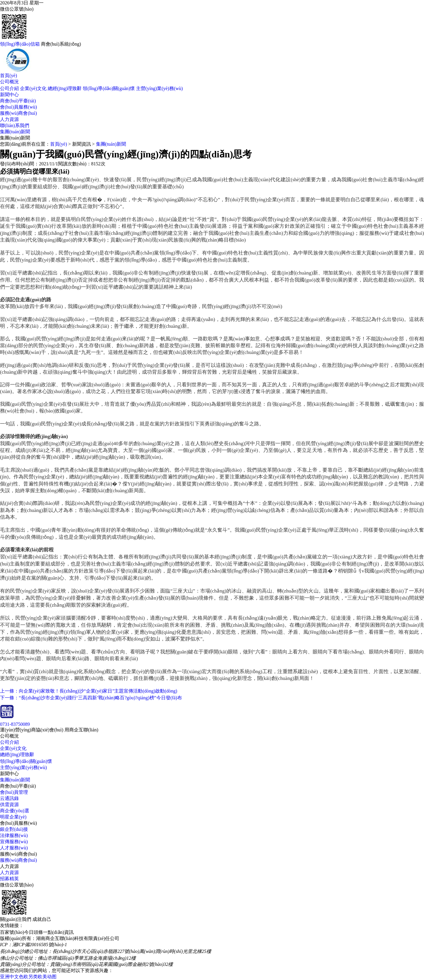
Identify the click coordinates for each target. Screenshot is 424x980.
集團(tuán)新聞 (15, 132)
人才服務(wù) (14, 848)
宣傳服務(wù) (14, 842)
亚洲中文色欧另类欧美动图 (28, 977)
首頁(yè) (9, 75)
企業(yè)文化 (33, 88)
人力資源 (9, 119)
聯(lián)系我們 (15, 125)
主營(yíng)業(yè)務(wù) (159, 88)
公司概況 (9, 82)
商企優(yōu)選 (15, 811)
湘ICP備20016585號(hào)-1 (40, 945)
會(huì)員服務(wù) (18, 107)
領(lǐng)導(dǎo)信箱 (20, 44)
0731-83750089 (15, 724)
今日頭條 (34, 932)
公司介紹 (9, 88)
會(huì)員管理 (14, 792)
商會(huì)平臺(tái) (18, 101)
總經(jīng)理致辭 (65, 88)
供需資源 (9, 805)
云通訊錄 (9, 798)
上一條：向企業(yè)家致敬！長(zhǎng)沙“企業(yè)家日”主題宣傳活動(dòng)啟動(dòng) (89, 691)
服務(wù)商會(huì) (18, 113)
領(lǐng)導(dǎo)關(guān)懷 (109, 88)
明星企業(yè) (13, 817)
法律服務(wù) (14, 835)
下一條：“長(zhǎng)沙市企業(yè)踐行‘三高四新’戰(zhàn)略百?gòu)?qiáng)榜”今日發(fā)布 (91, 698)
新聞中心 (9, 95)
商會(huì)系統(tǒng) (61, 44)
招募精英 (9, 879)
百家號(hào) (12, 932)
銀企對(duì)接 (14, 829)
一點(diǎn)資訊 (58, 932)
